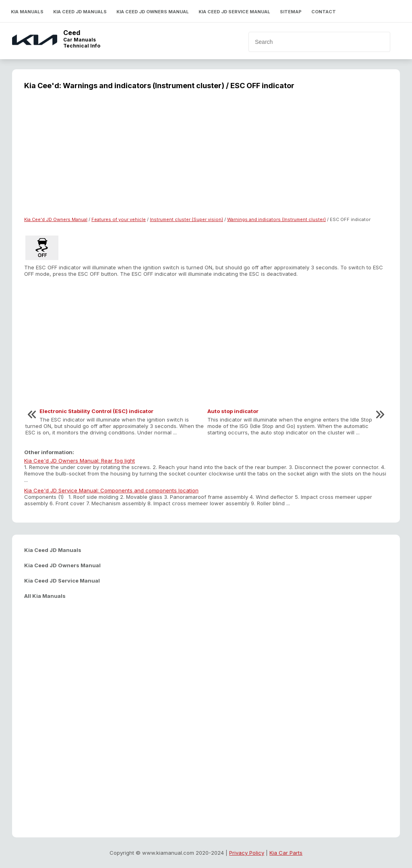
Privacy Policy (247, 853)
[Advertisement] (206, 158)
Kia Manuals (27, 12)
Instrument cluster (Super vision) (186, 219)
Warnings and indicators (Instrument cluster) (276, 219)
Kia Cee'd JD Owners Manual (56, 219)
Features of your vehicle (119, 219)
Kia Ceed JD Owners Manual (153, 12)
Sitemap (291, 12)
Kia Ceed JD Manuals (80, 12)
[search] (306, 42)
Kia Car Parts (286, 853)
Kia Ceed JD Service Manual (234, 12)
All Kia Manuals (45, 596)
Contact (324, 12)
